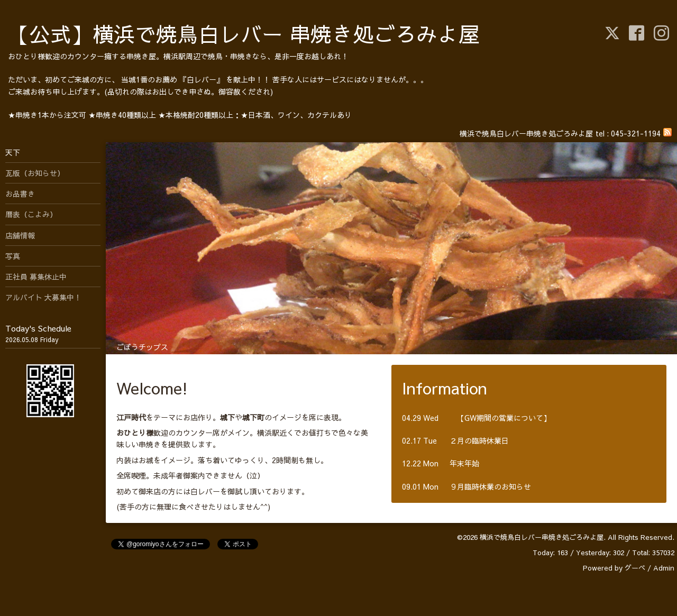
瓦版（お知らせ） (35, 173)
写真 (13, 256)
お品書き (20, 194)
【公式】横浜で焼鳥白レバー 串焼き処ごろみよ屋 (244, 34)
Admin (664, 568)
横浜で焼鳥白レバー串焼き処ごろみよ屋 (542, 537)
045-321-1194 (636, 133)
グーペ (635, 568)
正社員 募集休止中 (36, 277)
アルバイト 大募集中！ (43, 297)
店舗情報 (20, 235)
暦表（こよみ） (31, 214)
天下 (13, 152)
